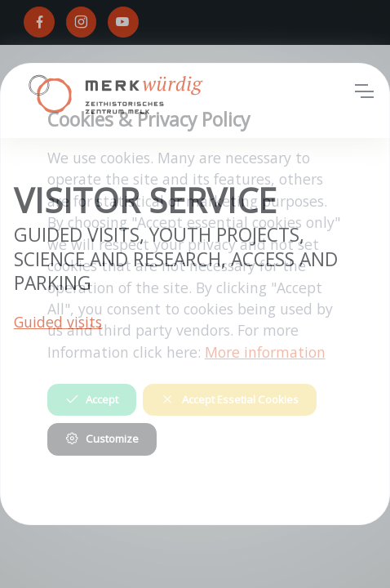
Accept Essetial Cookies (229, 399)
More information (265, 352)
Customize (102, 439)
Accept (92, 399)
